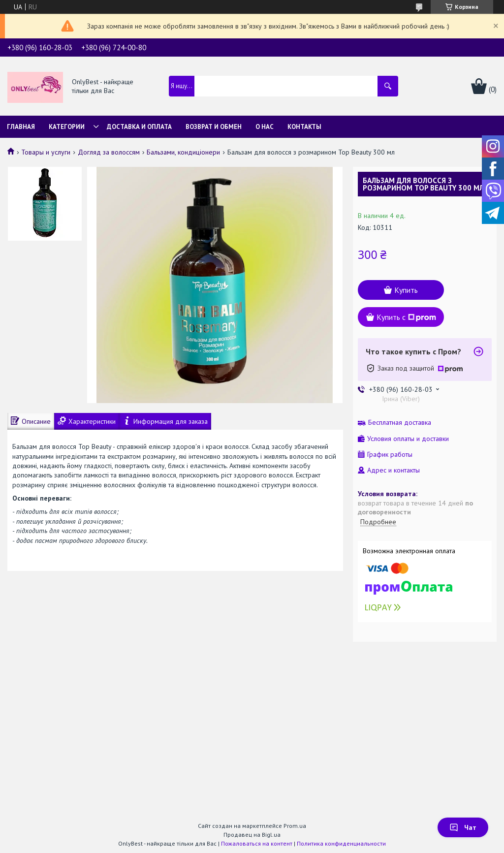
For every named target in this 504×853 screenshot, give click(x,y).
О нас (265, 127)
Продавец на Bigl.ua (252, 835)
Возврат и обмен (214, 127)
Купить (406, 290)
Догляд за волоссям (109, 152)
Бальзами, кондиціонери (183, 152)
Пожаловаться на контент (257, 843)
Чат (463, 827)
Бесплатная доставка (400, 423)
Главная (21, 127)
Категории (67, 127)
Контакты (304, 127)
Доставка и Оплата (139, 127)
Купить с (406, 317)
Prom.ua (295, 826)
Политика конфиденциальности (341, 843)
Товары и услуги (46, 152)
